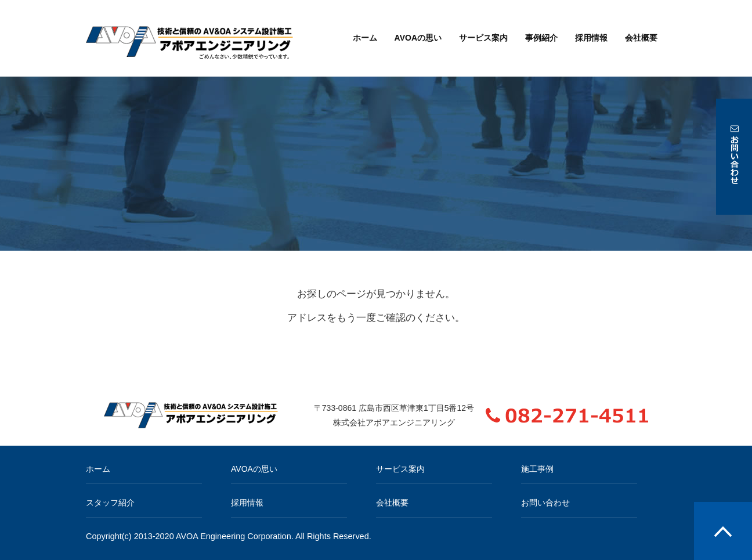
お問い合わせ (545, 503)
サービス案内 (483, 38)
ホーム (365, 38)
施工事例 (537, 469)
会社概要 (641, 38)
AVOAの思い (418, 38)
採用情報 (591, 38)
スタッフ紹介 (110, 503)
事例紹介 (541, 38)
